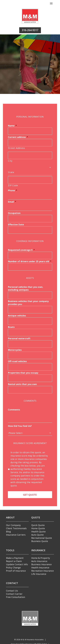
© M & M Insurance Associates (29, 640)
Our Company (13, 525)
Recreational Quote (42, 538)
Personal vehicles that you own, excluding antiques (26, 288)
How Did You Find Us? (20, 426)
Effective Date (16, 225)
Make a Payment (15, 558)
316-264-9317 (30, 30)
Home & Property (41, 558)
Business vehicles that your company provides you (28, 303)
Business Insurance (41, 564)
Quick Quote (38, 525)
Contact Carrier (14, 594)
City (10, 161)
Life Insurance (39, 574)
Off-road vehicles (17, 361)
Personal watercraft (19, 338)
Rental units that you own (22, 384)
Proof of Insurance (16, 571)
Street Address (16, 148)
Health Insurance (40, 568)
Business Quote (40, 541)
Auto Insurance (39, 561)
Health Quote (38, 532)
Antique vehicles (17, 316)
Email (12, 202)
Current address (18, 137)
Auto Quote (37, 535)
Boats (11, 327)
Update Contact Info (17, 564)
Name (12, 126)
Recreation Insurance (43, 571)
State (11, 172)
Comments (14, 410)
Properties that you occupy (23, 373)
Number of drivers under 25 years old (30, 261)
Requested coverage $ (21, 250)
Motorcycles (15, 350)
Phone (13, 190)
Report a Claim (14, 561)
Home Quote (38, 528)
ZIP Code (13, 185)
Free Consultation (16, 597)
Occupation (14, 213)
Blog (8, 532)
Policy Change (13, 568)
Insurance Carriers (16, 535)
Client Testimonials (16, 528)
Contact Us (12, 591)
